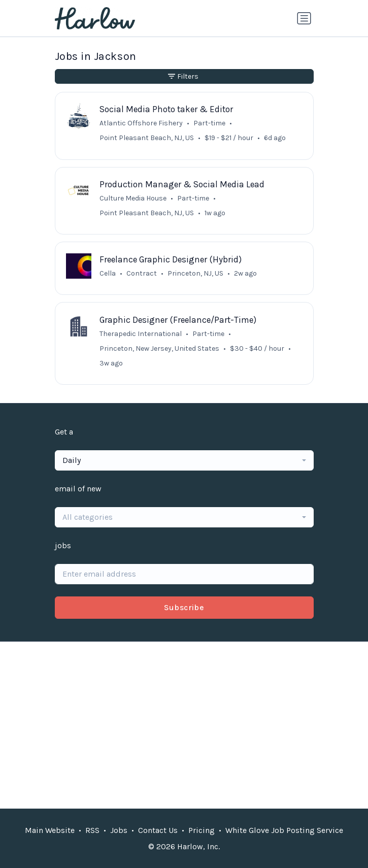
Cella (108, 273)
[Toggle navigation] (304, 18)
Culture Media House (133, 198)
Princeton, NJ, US (195, 273)
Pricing (202, 830)
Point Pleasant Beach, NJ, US (147, 138)
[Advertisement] (184, 725)
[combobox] (184, 460)
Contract (142, 273)
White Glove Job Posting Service (284, 830)
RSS (92, 830)
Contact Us (158, 830)
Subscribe (184, 607)
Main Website (50, 830)
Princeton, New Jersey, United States (159, 348)
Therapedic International (141, 334)
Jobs (119, 830)
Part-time (209, 123)
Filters (183, 76)
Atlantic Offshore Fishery (141, 123)
